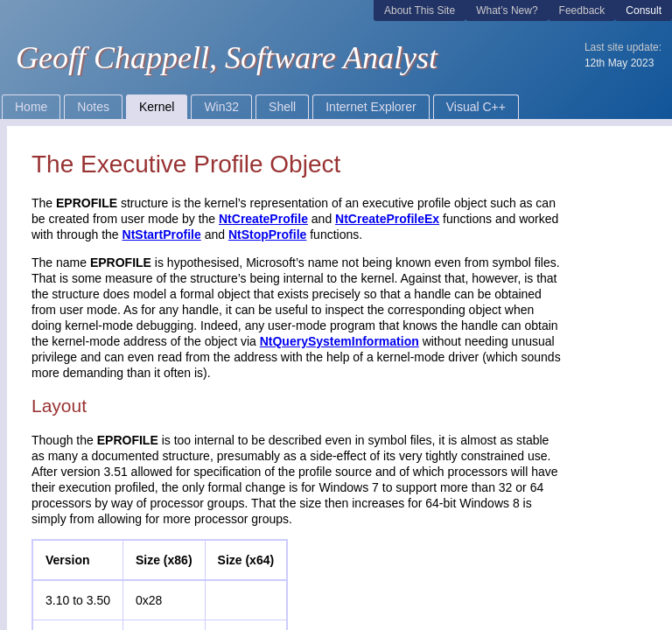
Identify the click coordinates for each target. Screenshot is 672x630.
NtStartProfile (162, 234)
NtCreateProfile (263, 219)
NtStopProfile (267, 234)
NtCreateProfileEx (387, 219)
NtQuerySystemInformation (339, 341)
